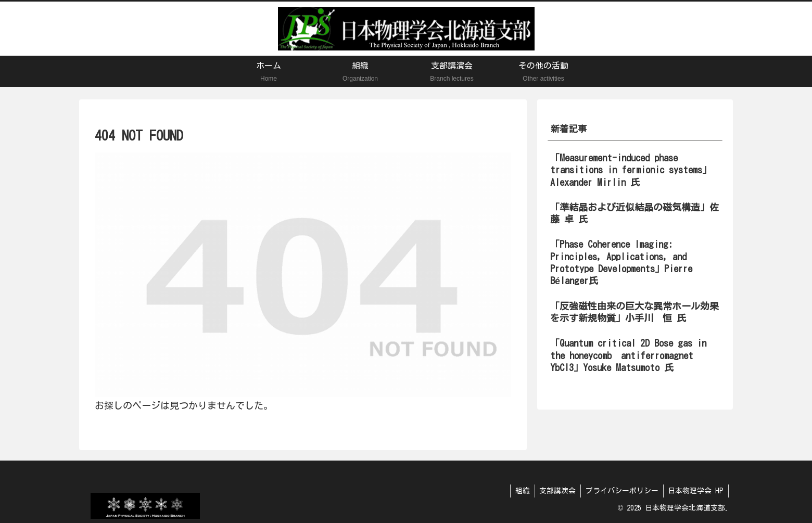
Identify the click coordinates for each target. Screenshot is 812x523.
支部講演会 (554, 491)
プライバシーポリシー (620, 491)
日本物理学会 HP (695, 491)
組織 (518, 491)
